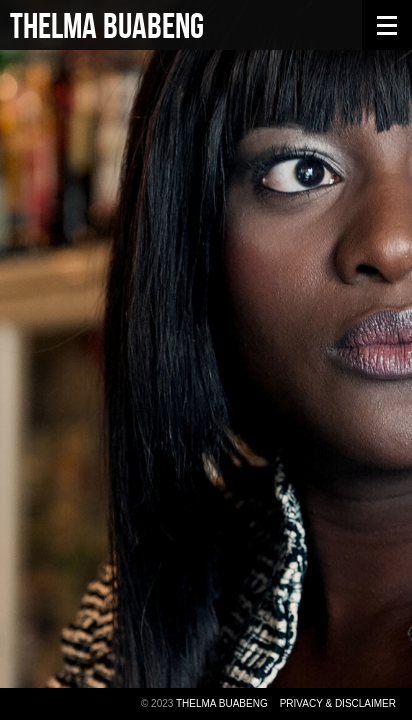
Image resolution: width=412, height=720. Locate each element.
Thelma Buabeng (107, 27)
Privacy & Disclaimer (338, 703)
